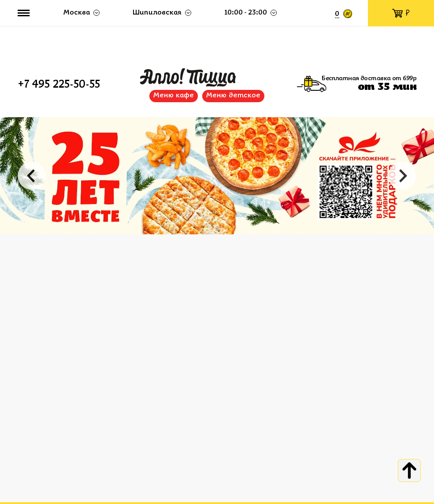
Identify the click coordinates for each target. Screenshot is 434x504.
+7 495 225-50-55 (59, 85)
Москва (77, 13)
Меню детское (233, 96)
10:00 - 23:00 (246, 13)
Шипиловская (157, 13)
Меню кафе (174, 96)
